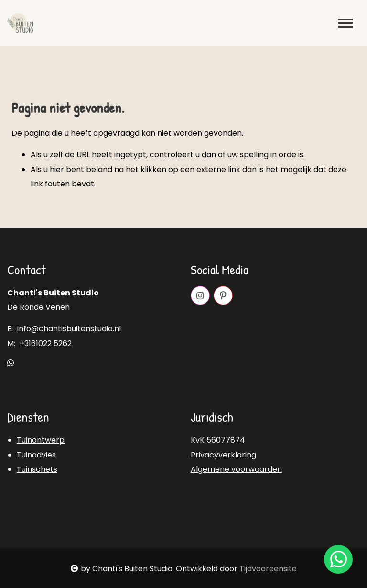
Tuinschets (37, 469)
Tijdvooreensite (268, 569)
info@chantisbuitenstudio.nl (69, 329)
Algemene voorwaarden (236, 469)
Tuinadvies (36, 455)
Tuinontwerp (41, 440)
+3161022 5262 (46, 344)
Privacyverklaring (223, 455)
